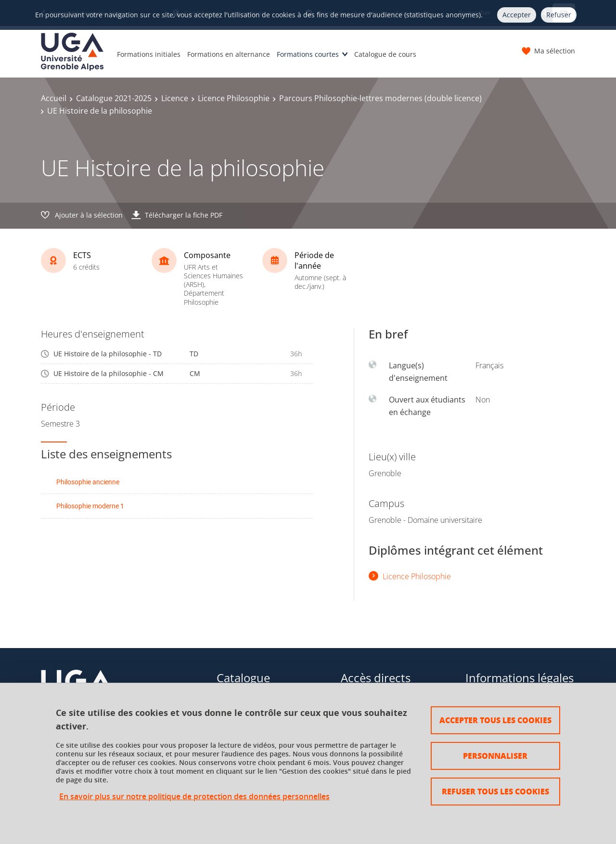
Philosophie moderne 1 (90, 506)
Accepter (517, 15)
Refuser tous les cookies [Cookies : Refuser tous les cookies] (495, 791)
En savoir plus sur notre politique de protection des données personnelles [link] (194, 797)
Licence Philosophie (234, 98)
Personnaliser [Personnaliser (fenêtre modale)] (495, 756)
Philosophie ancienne (88, 482)
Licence (175, 98)
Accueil (54, 98)
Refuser (559, 15)
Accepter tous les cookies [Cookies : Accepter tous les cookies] (495, 720)
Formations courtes (308, 54)
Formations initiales (149, 54)
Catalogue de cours (385, 54)
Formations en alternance (229, 54)
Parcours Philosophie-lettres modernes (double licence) (380, 98)
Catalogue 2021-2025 (114, 98)
